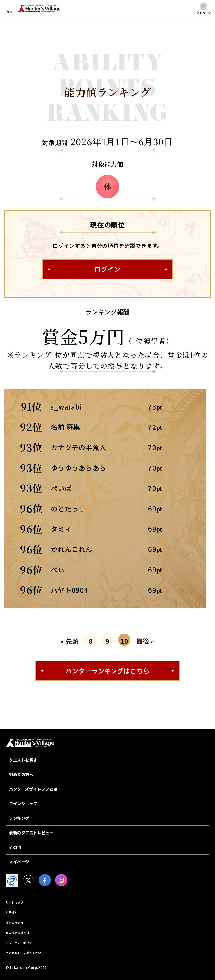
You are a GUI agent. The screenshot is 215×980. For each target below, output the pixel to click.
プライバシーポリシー (20, 943)
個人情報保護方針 (17, 933)
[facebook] (45, 880)
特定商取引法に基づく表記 (23, 953)
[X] (28, 880)
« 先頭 (70, 641)
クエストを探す (23, 760)
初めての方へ (21, 774)
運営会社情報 (14, 923)
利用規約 (11, 912)
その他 (15, 847)
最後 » (145, 641)
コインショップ (23, 803)
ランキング (19, 818)
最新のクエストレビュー (31, 833)
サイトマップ (14, 902)
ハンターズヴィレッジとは (33, 789)
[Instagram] (61, 880)
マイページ (19, 862)
